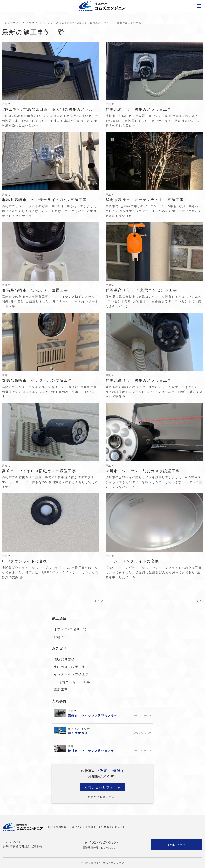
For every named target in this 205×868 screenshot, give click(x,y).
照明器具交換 (65, 659)
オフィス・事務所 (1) (71, 629)
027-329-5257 (105, 842)
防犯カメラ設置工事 (71, 667)
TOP (50, 827)
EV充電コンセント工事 (73, 682)
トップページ (11, 22)
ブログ (92, 827)
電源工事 (61, 689)
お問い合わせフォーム (102, 787)
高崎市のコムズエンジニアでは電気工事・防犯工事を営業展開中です (72, 22)
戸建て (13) (64, 637)
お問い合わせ (120, 827)
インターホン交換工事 (72, 674)
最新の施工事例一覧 (138, 22)
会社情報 (104, 827)
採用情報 (61, 827)
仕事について (77, 827)
